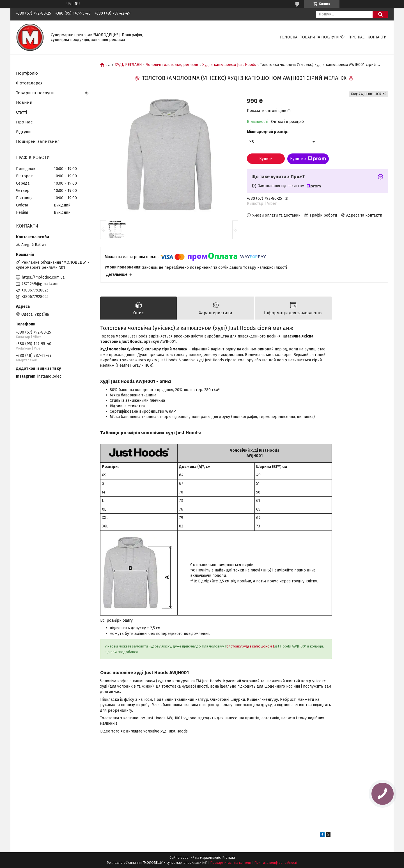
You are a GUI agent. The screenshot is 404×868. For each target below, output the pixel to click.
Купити (266, 159)
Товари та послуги (320, 37)
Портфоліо (27, 73)
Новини (24, 102)
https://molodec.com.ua (43, 277)
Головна (289, 37)
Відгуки (23, 132)
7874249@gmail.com (40, 284)
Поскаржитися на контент (231, 863)
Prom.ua (229, 858)
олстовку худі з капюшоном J (250, 646)
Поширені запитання (38, 141)
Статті (21, 112)
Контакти (377, 37)
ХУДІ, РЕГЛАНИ (128, 65)
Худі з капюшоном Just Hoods (229, 65)
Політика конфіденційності (276, 863)
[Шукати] (380, 14)
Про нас (357, 37)
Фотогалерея (29, 83)
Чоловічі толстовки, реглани (172, 65)
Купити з (308, 159)
